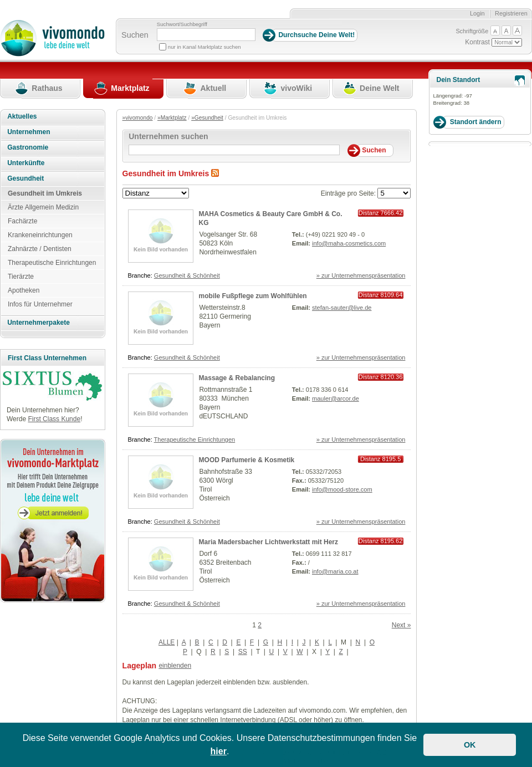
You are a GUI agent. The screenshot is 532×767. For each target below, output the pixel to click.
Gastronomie (28, 147)
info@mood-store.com (342, 489)
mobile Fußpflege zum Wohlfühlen (253, 296)
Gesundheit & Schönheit (187, 275)
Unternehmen (29, 132)
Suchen (135, 35)
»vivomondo (138, 118)
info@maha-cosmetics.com (349, 243)
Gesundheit (25, 178)
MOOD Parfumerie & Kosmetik (247, 460)
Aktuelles (22, 116)
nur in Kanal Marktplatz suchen (204, 47)
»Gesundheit (207, 118)
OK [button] (470, 745)
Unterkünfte (26, 163)
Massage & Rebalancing (237, 378)
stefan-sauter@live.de (342, 308)
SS (243, 652)
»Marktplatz (172, 118)
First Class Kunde (54, 419)
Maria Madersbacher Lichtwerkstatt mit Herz (268, 542)
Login (477, 13)
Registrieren (511, 13)
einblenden (175, 666)
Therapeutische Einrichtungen (195, 439)
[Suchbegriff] (206, 35)
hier (219, 751)
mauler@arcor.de (336, 398)
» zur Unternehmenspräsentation (361, 275)
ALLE (167, 642)
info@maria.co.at (335, 571)
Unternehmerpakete (39, 323)
